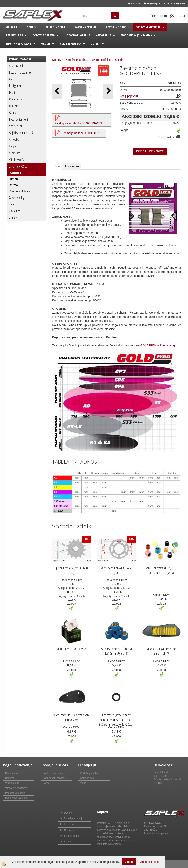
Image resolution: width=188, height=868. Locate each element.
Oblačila (12, 27)
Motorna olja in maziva (136, 35)
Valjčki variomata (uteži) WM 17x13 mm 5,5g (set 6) (117, 651)
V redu (129, 862)
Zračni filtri (15, 211)
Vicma (14, 185)
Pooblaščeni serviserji (55, 778)
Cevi (11, 79)
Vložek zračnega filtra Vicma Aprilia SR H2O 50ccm (72, 717)
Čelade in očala (55, 27)
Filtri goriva (15, 86)
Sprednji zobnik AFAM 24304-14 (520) (71, 570)
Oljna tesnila (16, 99)
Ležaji (12, 92)
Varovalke (14, 139)
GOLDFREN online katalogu (158, 345)
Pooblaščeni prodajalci (55, 773)
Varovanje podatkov (16, 788)
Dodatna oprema (44, 35)
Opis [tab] (57, 166)
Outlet (95, 43)
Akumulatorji (16, 66)
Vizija (83, 783)
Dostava (10, 778)
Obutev (31, 27)
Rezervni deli (14, 35)
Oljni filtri (14, 106)
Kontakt (68, 842)
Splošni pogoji (72, 836)
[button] (108, 91)
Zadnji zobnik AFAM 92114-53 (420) (116, 570)
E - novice (69, 824)
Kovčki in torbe (116, 27)
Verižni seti (15, 153)
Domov (57, 60)
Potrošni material (148, 27)
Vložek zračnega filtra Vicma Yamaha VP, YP (161, 651)
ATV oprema (104, 35)
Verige (13, 146)
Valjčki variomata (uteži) (22, 133)
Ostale (14, 179)
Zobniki (13, 204)
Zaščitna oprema (85, 27)
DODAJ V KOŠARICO (150, 151)
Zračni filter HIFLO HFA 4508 (71, 649)
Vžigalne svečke (17, 160)
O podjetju (70, 830)
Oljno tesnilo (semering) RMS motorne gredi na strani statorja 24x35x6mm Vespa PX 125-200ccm (117, 720)
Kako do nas (87, 778)
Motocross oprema (77, 35)
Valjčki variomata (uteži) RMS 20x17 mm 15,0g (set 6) (161, 570)
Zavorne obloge (18, 198)
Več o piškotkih (149, 862)
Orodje (46, 43)
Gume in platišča (71, 43)
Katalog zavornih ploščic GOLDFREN (78, 123)
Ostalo (13, 113)
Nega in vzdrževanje (19, 43)
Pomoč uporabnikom (16, 798)
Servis (46, 783)
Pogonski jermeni (18, 119)
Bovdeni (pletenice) (20, 72)
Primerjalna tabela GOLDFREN (83, 133)
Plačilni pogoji (13, 773)
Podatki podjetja (89, 773)
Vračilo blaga (12, 783)
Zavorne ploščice (18, 166)
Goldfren (16, 173)
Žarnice (13, 218)
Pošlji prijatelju (129, 96)
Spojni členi (16, 126)
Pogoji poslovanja (73, 819)
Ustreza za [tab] (72, 166)
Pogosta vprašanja (15, 793)
